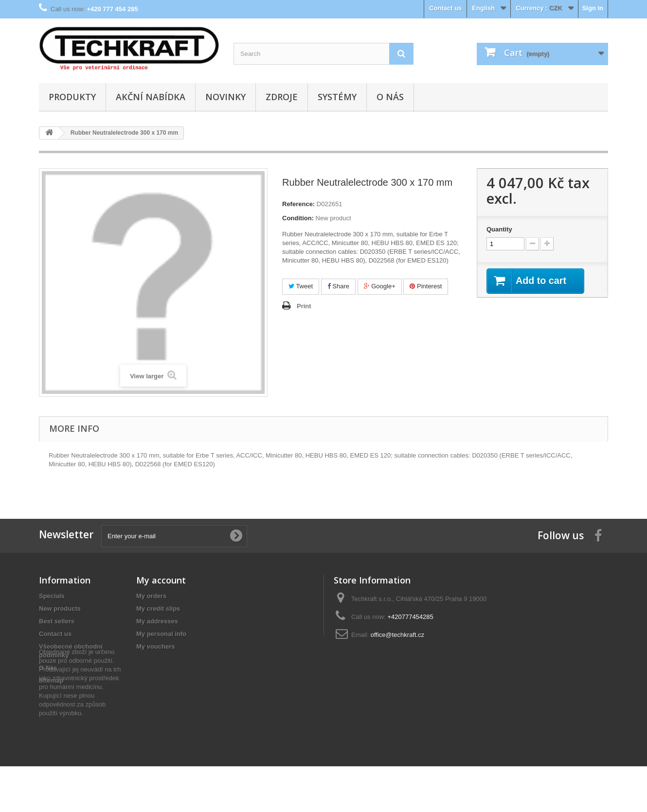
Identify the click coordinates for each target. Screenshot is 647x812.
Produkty (72, 97)
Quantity (499, 229)
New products (60, 609)
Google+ (380, 286)
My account (161, 580)
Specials (52, 596)
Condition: (298, 218)
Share (338, 286)
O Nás (390, 97)
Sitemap (51, 680)
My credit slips (158, 609)
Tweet (301, 286)
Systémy (337, 97)
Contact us (445, 8)
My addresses (157, 621)
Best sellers (57, 621)
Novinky (225, 97)
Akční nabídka (151, 97)
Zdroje (282, 97)
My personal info (161, 634)
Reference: (298, 204)
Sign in (593, 8)
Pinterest (426, 286)
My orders (151, 596)
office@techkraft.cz (398, 635)
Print (304, 306)
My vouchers (155, 646)
